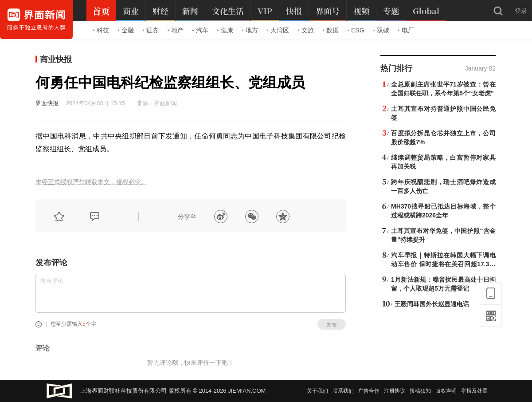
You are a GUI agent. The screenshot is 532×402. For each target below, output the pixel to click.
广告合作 (369, 391)
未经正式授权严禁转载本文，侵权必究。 (91, 182)
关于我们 (317, 391)
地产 (176, 30)
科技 (101, 30)
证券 (151, 30)
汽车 (200, 30)
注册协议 (395, 391)
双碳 (381, 30)
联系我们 (343, 391)
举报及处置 (474, 391)
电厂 (406, 30)
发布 (332, 325)
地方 (250, 30)
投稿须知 (420, 391)
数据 (331, 30)
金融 (126, 30)
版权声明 (446, 391)
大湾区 (278, 30)
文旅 (306, 30)
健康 (225, 30)
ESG (356, 30)
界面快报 (47, 103)
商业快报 (56, 59)
